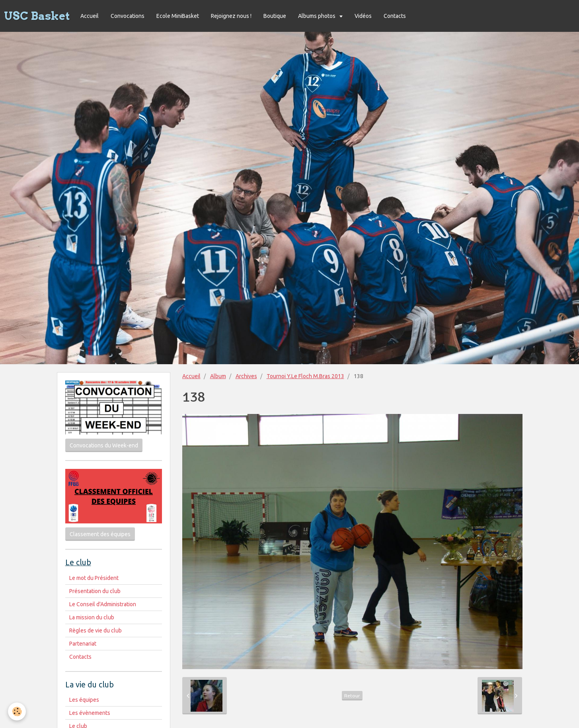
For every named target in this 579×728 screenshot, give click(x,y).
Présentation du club (95, 591)
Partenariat (83, 644)
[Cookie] (17, 711)
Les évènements (90, 713)
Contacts (395, 16)
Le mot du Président (94, 578)
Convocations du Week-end (104, 445)
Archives (246, 376)
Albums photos (317, 16)
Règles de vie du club (96, 630)
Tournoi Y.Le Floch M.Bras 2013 (305, 376)
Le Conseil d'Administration (103, 604)
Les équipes (84, 700)
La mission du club (92, 617)
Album (218, 376)
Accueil (90, 16)
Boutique (275, 16)
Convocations (128, 16)
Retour (352, 696)
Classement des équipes (100, 534)
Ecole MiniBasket (178, 16)
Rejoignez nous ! (231, 16)
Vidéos (363, 16)
